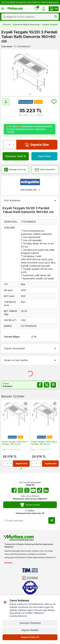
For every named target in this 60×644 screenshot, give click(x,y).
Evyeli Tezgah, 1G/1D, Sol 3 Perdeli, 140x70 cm (15, 443)
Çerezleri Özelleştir (30, 623)
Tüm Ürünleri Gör (30, 190)
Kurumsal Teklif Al (16, 156)
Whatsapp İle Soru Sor (15, 170)
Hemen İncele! (30, 505)
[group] (30, 73)
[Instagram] (20, 490)
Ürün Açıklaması (30, 200)
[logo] (15, 9)
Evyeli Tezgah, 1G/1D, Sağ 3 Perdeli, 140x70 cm (44, 443)
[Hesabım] (43, 9)
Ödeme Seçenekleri (45, 170)
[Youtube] (33, 490)
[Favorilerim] (36, 9)
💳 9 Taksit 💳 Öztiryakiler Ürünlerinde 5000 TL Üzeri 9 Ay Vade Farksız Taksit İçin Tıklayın (29, 129)
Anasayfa (7, 24)
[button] (30, 94)
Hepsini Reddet (30, 630)
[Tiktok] (40, 490)
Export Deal (44, 156)
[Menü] (3, 9)
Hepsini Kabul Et (30, 637)
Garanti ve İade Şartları (30, 360)
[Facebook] (14, 490)
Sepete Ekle (37, 145)
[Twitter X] (27, 490)
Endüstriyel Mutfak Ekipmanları (26, 24)
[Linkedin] (46, 490)
